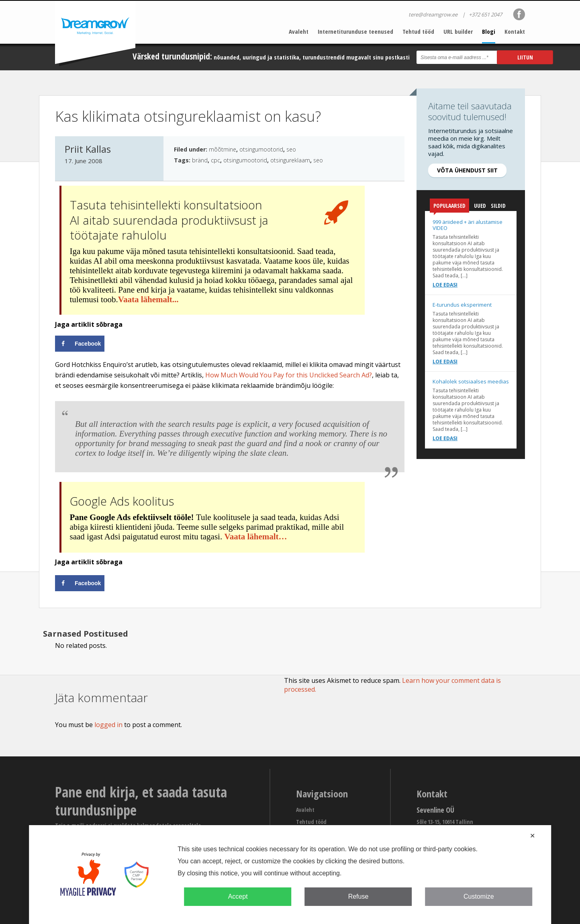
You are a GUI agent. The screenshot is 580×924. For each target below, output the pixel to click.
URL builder (458, 31)
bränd (200, 160)
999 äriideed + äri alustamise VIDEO (468, 225)
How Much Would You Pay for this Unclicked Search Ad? (289, 375)
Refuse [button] (358, 896)
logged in (108, 725)
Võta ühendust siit (467, 170)
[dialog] (290, 875)
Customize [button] (479, 896)
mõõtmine (223, 149)
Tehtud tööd (418, 31)
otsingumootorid (261, 149)
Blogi (489, 31)
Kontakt (515, 31)
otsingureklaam (290, 160)
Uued (480, 206)
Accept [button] (238, 896)
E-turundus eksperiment (462, 305)
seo (291, 149)
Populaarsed (449, 207)
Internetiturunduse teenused (355, 31)
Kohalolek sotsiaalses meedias (471, 381)
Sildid (498, 206)
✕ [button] (532, 836)
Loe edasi (445, 285)
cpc (215, 160)
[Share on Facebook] (80, 344)
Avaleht (299, 31)
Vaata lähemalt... (148, 299)
